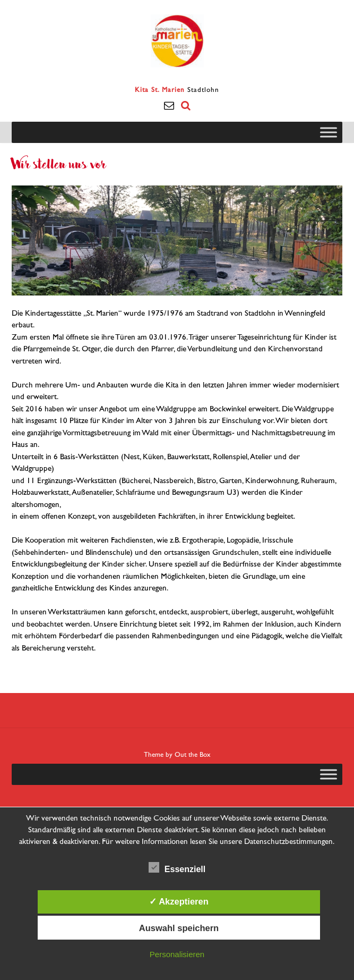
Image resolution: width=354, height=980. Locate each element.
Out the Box (193, 755)
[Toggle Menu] (329, 132)
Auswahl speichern (179, 928)
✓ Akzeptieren (179, 901)
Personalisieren (177, 954)
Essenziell (177, 867)
